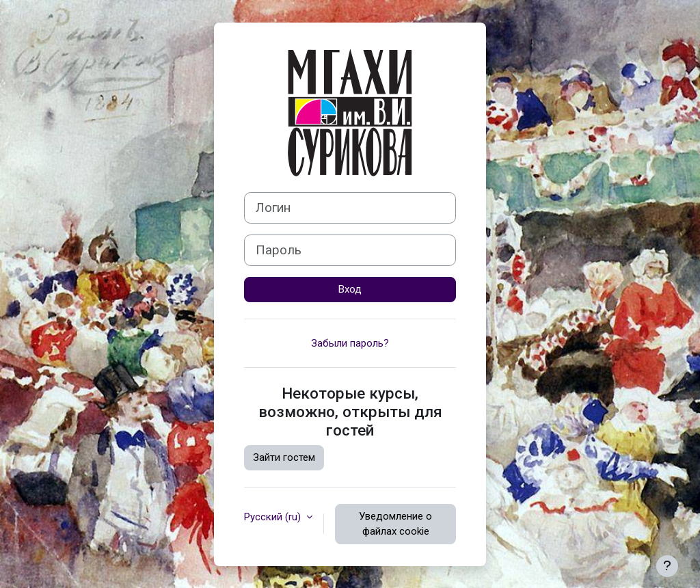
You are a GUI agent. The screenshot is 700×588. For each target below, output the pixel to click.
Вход (350, 289)
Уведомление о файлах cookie (395, 524)
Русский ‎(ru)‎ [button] (274, 517)
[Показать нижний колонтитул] (667, 566)
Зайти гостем (284, 457)
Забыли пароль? (350, 343)
